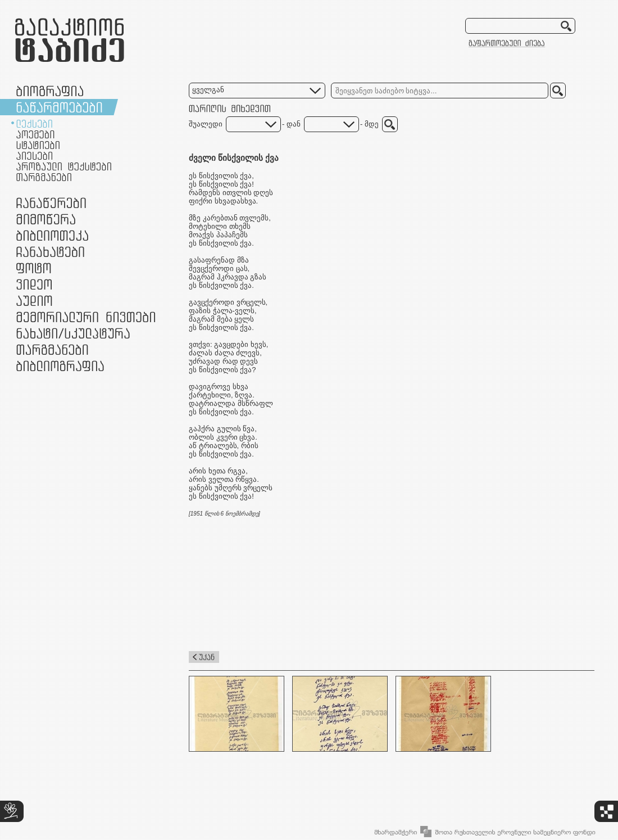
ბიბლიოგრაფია (60, 366)
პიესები (34, 156)
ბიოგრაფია (50, 91)
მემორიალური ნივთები (86, 317)
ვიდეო (34, 284)
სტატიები (38, 145)
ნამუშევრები (73, 333)
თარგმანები (44, 177)
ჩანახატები (50, 252)
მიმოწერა (46, 219)
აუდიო (34, 301)
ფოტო (34, 268)
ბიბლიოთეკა (52, 235)
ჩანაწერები (51, 203)
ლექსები (34, 124)
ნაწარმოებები (59, 107)
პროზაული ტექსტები (64, 166)
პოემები (35, 134)
